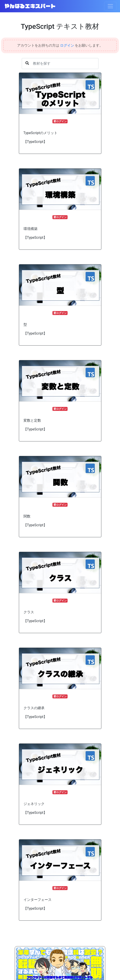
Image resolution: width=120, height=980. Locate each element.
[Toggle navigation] (110, 6)
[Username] (60, 64)
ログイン (67, 45)
